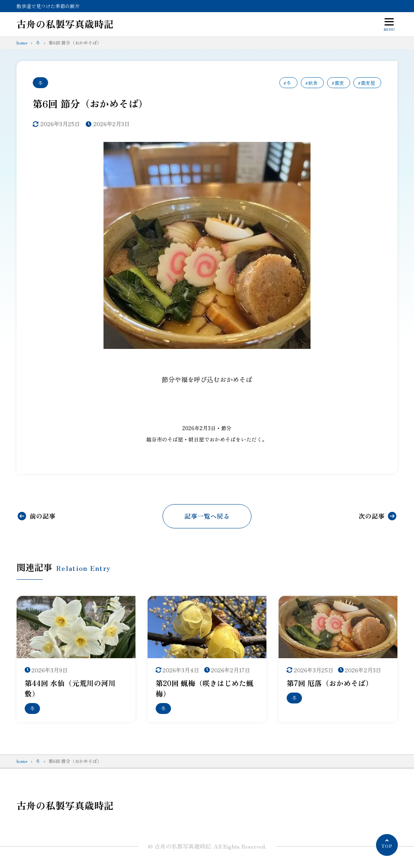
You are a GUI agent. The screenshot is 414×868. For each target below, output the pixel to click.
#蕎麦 (337, 83)
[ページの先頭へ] (387, 845)
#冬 (287, 83)
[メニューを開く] (389, 24)
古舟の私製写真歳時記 (65, 24)
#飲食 (311, 83)
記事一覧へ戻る (207, 516)
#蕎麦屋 (366, 83)
